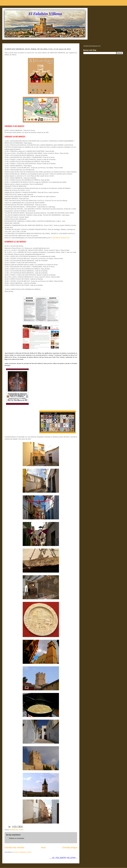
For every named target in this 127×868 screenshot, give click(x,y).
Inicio (43, 848)
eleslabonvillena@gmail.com (92, 46)
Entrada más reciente (14, 848)
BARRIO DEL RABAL (17, 830)
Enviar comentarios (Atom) (23, 852)
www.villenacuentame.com (61, 238)
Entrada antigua (70, 848)
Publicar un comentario (17, 838)
